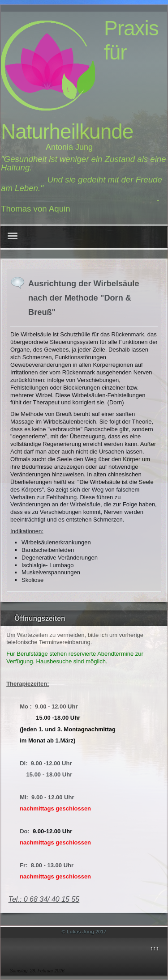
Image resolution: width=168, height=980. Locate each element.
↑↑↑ (155, 948)
